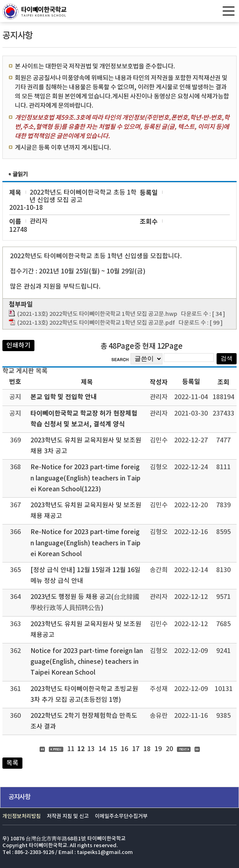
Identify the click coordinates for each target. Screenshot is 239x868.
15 (113, 749)
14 (102, 749)
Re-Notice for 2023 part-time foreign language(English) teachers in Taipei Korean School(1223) (85, 478)
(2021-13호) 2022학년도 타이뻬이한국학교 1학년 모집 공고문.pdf (96, 323)
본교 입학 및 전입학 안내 (64, 397)
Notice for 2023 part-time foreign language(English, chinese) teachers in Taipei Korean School (87, 662)
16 (125, 749)
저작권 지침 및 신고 (68, 817)
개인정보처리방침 (22, 817)
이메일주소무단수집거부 (121, 817)
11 (71, 749)
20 (169, 749)
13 (91, 749)
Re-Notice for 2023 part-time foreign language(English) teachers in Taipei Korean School (85, 543)
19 (158, 749)
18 (147, 749)
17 (136, 749)
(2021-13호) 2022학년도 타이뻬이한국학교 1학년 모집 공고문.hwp (97, 314)
